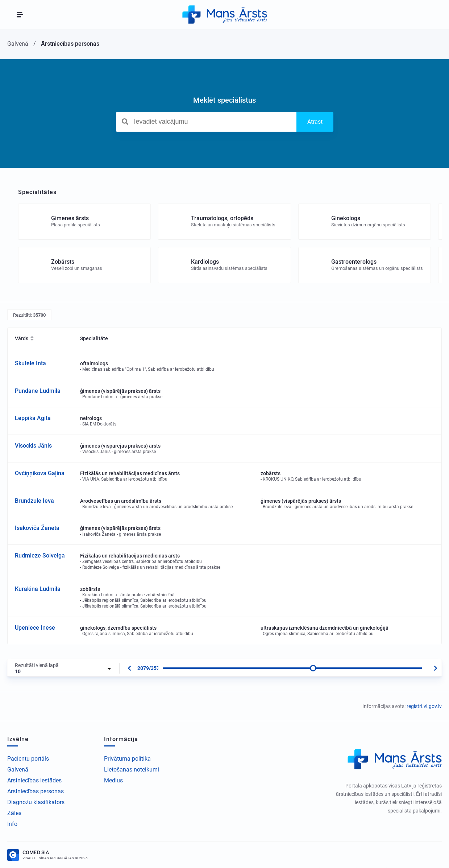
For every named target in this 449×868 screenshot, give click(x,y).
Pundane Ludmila (38, 391)
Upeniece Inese (35, 628)
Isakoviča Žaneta (37, 528)
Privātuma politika (127, 759)
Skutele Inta (30, 363)
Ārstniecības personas (36, 791)
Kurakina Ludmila (38, 589)
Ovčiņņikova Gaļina (40, 473)
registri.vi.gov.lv (424, 706)
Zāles (14, 813)
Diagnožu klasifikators (36, 802)
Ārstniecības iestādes (34, 780)
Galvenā (18, 770)
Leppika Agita (33, 418)
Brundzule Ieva (34, 501)
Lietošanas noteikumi (132, 770)
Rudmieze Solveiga (40, 556)
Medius (113, 780)
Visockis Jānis (33, 446)
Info (12, 824)
